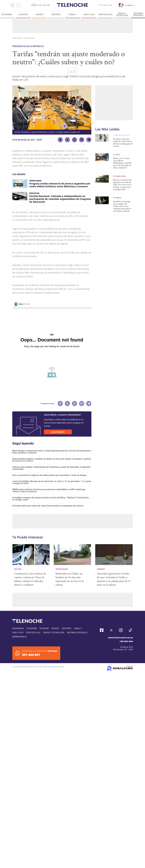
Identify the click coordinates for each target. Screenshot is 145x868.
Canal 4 (72, 14)
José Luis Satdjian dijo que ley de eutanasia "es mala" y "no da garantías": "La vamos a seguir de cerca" (52, 482)
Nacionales (30, 38)
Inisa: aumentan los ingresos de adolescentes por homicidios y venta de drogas (49, 475)
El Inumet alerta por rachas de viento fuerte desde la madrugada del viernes (48, 506)
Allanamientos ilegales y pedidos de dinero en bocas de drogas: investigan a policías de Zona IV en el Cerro (52, 460)
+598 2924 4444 (126, 641)
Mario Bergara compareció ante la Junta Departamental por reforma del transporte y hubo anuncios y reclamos (52, 452)
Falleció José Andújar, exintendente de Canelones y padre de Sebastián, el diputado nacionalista (51, 468)
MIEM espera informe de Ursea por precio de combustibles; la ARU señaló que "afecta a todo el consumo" (49, 490)
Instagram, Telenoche (121, 630)
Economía (7, 14)
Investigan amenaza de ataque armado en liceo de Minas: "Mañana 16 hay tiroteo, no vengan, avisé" (51, 499)
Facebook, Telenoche (102, 630)
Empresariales (20, 637)
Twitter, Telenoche (111, 630)
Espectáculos (105, 14)
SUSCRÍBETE (58, 432)
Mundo (40, 14)
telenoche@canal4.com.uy (120, 638)
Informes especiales (77, 632)
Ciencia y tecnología (122, 14)
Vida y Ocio (89, 14)
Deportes (56, 14)
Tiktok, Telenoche (130, 630)
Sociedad (23, 14)
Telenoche (17, 38)
